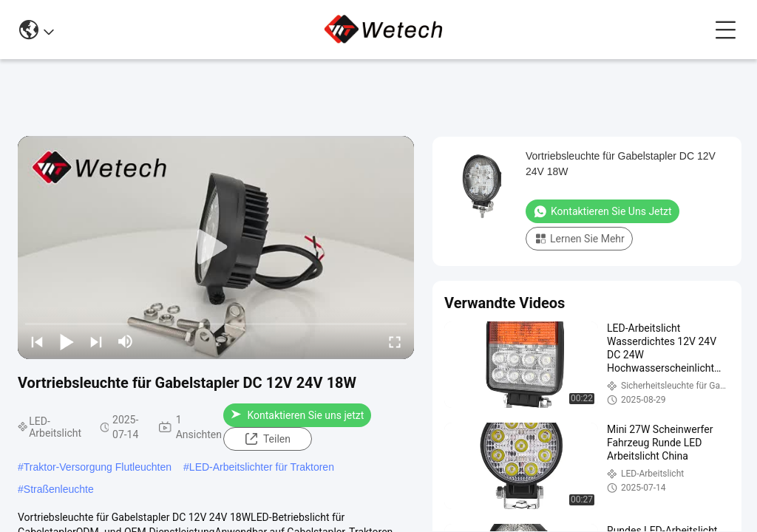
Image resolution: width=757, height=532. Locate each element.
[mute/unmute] (126, 341)
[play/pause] (67, 341)
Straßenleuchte (59, 489)
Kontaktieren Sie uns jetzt (297, 415)
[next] (96, 341)
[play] (216, 248)
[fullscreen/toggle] (395, 341)
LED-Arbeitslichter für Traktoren (262, 467)
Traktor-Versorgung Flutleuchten (98, 467)
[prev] (37, 341)
